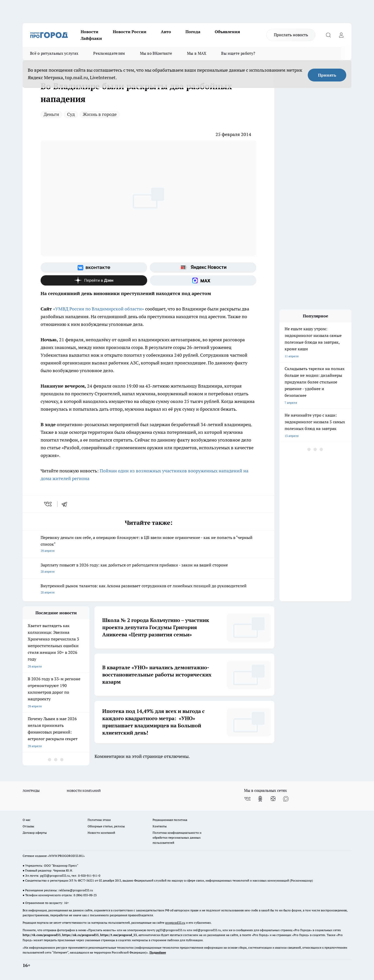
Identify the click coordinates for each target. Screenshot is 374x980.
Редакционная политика (170, 820)
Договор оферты (35, 833)
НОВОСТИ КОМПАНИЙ (84, 791)
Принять (327, 75)
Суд (71, 114)
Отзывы (28, 826)
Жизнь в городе (100, 114)
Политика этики (99, 820)
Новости (90, 32)
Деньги (51, 114)
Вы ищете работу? (238, 53)
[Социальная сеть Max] (203, 280)
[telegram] (66, 504)
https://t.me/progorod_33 (119, 935)
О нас (27, 820)
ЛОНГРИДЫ (31, 791)
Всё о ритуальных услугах (54, 53)
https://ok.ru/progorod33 (80, 935)
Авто (166, 32)
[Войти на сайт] (341, 35)
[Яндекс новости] (203, 268)
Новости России (130, 32)
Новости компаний (101, 833)
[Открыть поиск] (328, 35)
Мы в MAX (197, 53)
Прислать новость (291, 35)
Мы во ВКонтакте (156, 53)
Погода (193, 32)
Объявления (227, 32)
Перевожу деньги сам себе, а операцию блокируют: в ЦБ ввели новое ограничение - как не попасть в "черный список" (148, 544)
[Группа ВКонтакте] (94, 268)
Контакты (160, 826)
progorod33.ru (175, 923)
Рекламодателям (109, 53)
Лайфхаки (91, 38)
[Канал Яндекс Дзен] (94, 280)
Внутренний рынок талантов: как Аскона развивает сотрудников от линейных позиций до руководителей (148, 589)
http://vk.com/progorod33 (42, 935)
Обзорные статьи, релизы (106, 826)
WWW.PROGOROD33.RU (66, 856)
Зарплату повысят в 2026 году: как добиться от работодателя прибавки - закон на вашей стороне (148, 569)
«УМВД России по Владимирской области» (99, 309)
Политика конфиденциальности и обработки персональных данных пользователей (177, 837)
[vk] (48, 504)
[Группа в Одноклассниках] (260, 799)
